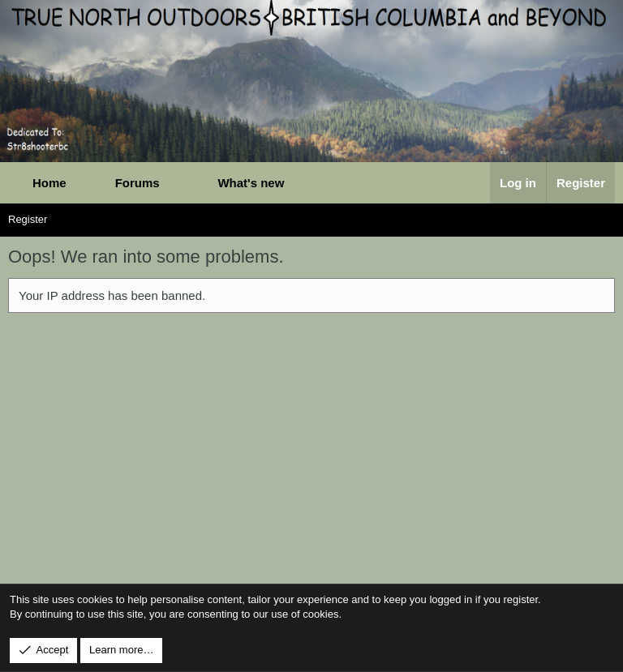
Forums (137, 183)
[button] (178, 183)
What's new (251, 183)
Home (49, 183)
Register (28, 219)
